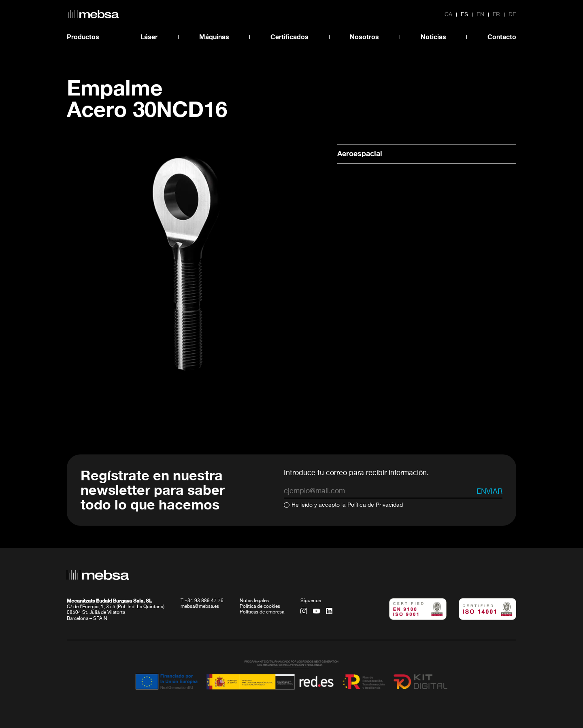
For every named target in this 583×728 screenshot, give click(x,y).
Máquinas (214, 37)
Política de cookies (260, 607)
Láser (149, 37)
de (512, 15)
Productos (83, 37)
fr (496, 15)
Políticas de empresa (262, 612)
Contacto (502, 37)
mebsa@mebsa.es (200, 607)
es (464, 15)
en (480, 15)
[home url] (93, 14)
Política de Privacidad (375, 505)
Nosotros (364, 37)
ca (448, 15)
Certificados (289, 37)
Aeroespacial (360, 153)
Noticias (433, 37)
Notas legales (254, 601)
